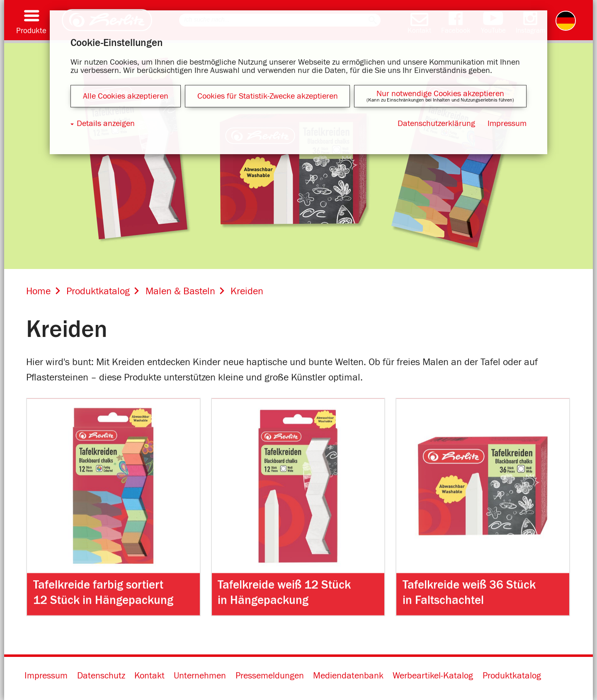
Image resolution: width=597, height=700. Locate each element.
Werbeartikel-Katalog (433, 676)
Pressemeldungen (270, 676)
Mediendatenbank (348, 676)
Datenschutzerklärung (436, 124)
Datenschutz (101, 676)
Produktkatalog (512, 676)
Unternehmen (200, 676)
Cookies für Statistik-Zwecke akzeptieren (268, 96)
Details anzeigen (106, 124)
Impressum (46, 676)
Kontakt (149, 676)
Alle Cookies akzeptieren (126, 96)
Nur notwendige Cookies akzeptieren (440, 94)
